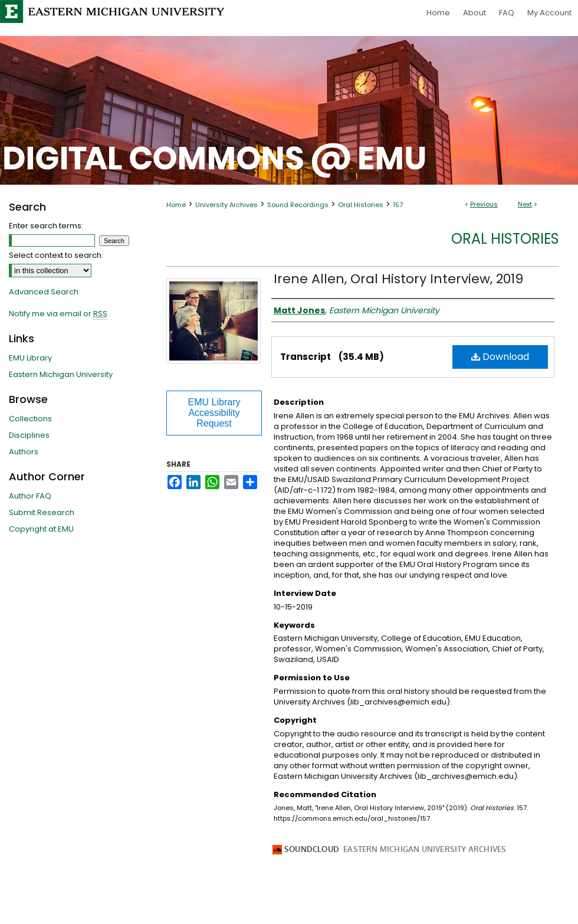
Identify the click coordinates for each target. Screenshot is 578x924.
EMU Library (30, 358)
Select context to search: (56, 255)
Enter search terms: (46, 226)
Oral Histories (361, 205)
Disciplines (29, 435)
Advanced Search (44, 292)
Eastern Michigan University (61, 374)
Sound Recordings (298, 205)
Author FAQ (30, 496)
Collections (30, 419)
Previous (484, 204)
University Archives (226, 205)
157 (398, 205)
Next (525, 204)
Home (176, 205)
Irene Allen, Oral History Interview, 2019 (398, 279)
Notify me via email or (58, 314)
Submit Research (42, 512)
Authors (24, 452)
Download (500, 357)
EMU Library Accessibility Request (214, 413)
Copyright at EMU (41, 529)
